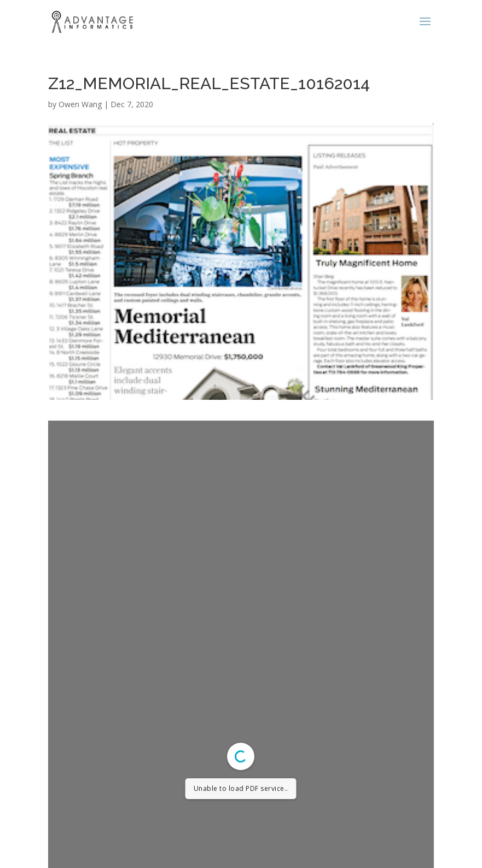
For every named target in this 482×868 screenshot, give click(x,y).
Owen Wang (80, 104)
